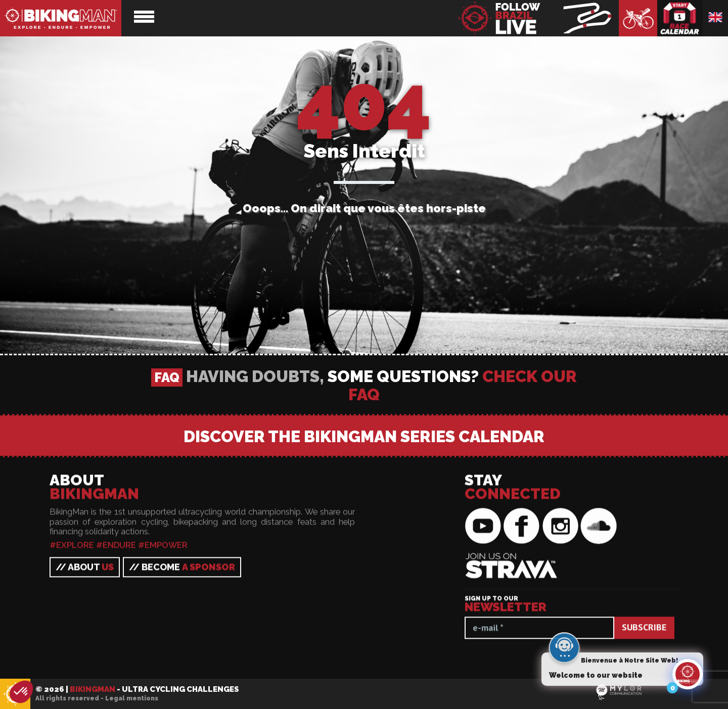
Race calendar (680, 18)
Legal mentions (132, 698)
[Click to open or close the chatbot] (688, 676)
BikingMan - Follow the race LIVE (538, 18)
